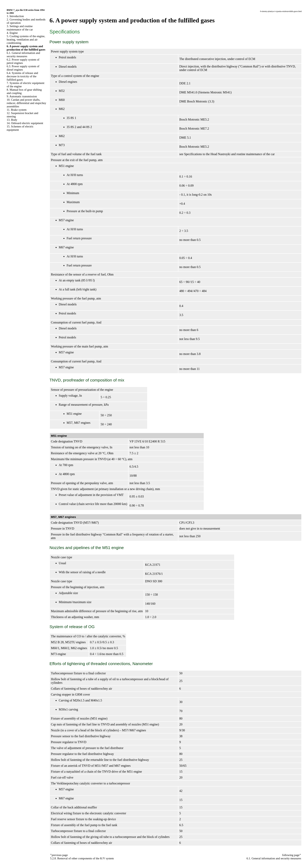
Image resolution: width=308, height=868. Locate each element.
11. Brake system (17, 110)
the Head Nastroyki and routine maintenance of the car (240, 154)
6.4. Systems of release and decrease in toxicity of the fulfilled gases (22, 76)
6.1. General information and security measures (23, 55)
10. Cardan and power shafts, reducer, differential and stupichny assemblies (26, 103)
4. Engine (12, 33)
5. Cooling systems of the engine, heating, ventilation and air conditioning (26, 40)
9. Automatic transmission (22, 96)
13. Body (12, 120)
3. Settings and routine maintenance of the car (20, 28)
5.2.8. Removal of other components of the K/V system (82, 858)
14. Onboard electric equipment (25, 123)
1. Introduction (15, 16)
